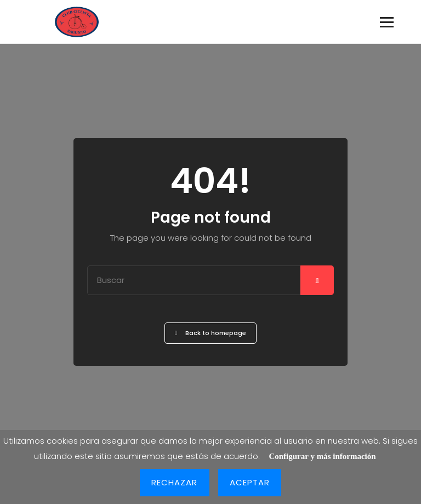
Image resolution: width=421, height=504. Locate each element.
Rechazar (175, 482)
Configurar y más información (322, 456)
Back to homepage (210, 333)
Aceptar (250, 482)
